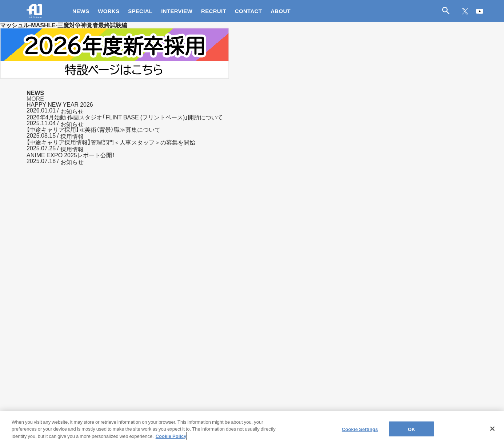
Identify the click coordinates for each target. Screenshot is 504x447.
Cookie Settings (360, 433)
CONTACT (248, 11)
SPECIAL (140, 11)
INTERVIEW (177, 11)
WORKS (109, 11)
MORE (35, 98)
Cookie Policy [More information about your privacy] (171, 440)
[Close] (492, 433)
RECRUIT (214, 11)
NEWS (81, 11)
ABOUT (281, 11)
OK (412, 433)
